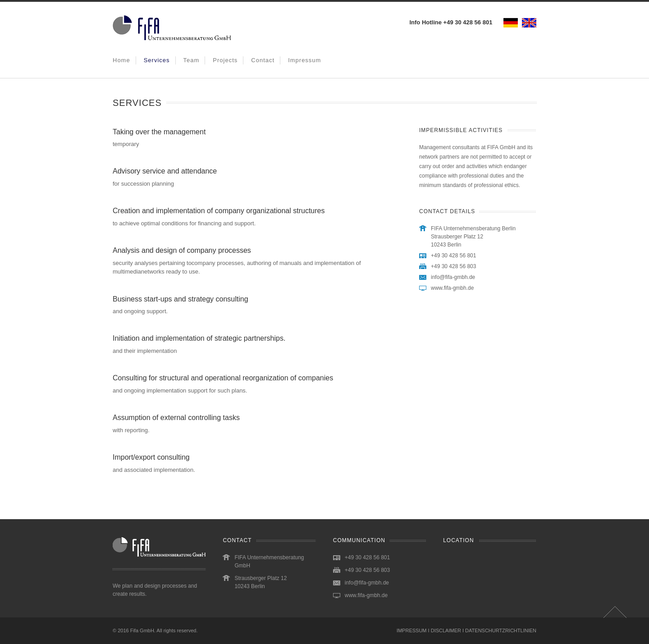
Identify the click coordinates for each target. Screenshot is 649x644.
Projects (225, 60)
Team (192, 60)
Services (157, 60)
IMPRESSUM (412, 630)
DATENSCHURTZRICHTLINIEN (501, 630)
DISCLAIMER (446, 630)
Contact (263, 60)
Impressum (304, 60)
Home (121, 60)
